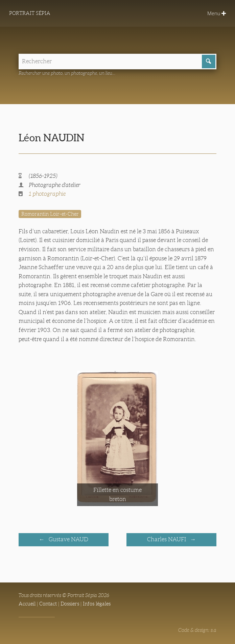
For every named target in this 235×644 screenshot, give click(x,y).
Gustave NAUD (68, 539)
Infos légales (97, 604)
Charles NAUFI (167, 539)
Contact (48, 604)
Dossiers (70, 604)
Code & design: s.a (197, 630)
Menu (217, 13)
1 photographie (47, 194)
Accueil (27, 604)
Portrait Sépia (30, 13)
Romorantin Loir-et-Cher (50, 214)
